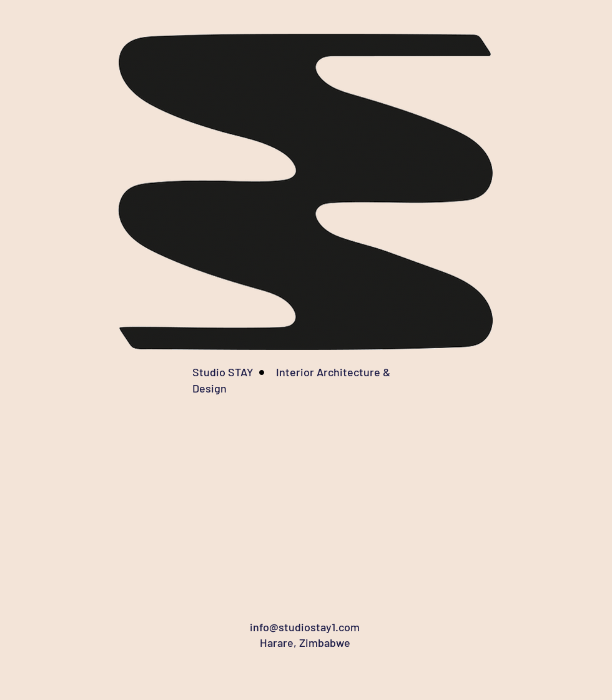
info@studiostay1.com (305, 627)
